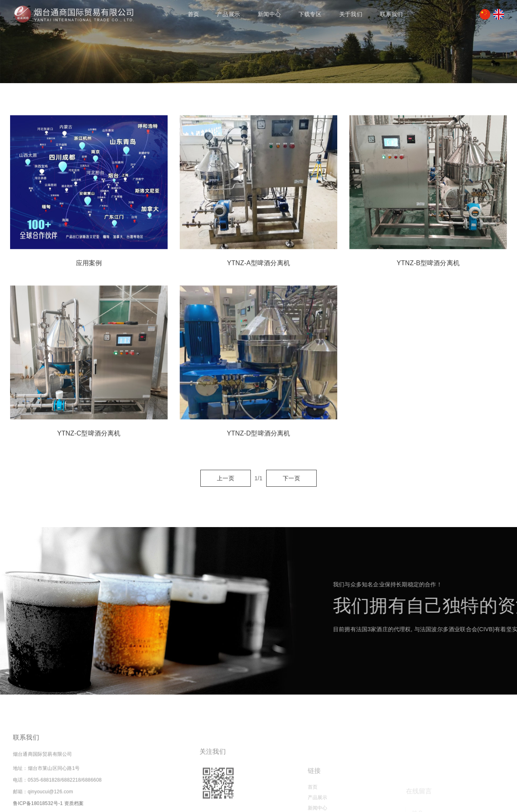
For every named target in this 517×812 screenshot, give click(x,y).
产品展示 (228, 14)
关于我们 (351, 14)
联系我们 (392, 14)
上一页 (226, 478)
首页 (193, 14)
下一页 (291, 478)
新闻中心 (269, 14)
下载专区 (310, 14)
